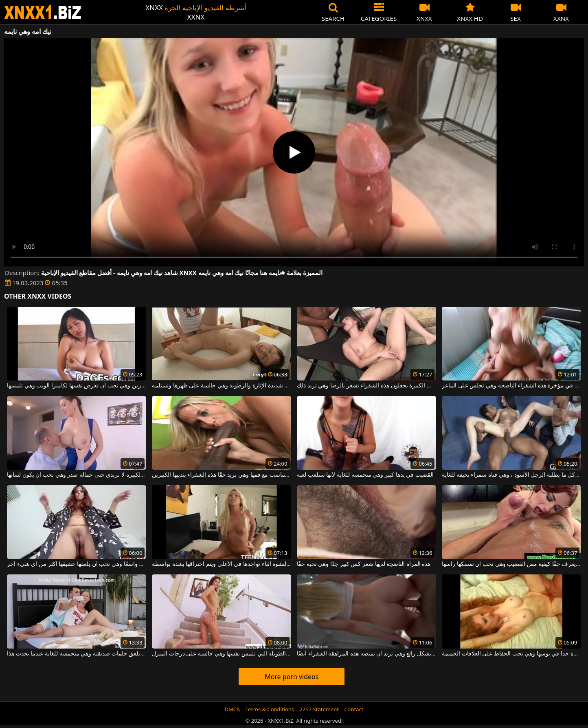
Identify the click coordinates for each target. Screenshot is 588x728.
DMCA (233, 709)
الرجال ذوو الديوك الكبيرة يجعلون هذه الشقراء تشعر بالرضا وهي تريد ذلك (366, 386)
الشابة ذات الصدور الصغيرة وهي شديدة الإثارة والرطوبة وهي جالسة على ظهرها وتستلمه (222, 386)
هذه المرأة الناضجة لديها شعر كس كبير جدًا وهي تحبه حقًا (364, 564)
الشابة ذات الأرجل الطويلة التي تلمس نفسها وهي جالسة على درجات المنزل (222, 654)
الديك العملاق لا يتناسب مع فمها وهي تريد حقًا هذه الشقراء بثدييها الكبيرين (222, 475)
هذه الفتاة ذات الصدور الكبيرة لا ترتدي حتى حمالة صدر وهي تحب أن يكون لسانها (77, 475)
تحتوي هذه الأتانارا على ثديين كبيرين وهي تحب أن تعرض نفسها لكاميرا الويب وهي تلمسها (77, 386)
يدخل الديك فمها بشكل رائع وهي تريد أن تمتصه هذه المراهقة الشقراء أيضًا (366, 654)
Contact (354, 709)
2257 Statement (319, 709)
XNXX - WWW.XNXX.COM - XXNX (43, 12)
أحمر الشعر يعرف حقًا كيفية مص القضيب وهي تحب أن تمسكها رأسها (511, 564)
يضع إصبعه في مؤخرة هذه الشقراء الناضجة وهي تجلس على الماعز (511, 386)
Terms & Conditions (270, 709)
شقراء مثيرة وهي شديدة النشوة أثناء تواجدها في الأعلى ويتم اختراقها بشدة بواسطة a (222, 564)
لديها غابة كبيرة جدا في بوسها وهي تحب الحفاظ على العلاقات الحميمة (511, 654)
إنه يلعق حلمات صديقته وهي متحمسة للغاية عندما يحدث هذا (77, 654)
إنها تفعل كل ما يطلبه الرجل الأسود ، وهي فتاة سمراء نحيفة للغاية (511, 475)
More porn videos (292, 677)
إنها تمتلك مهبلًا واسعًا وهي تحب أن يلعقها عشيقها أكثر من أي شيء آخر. (77, 564)
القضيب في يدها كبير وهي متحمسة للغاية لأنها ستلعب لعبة (365, 475)
